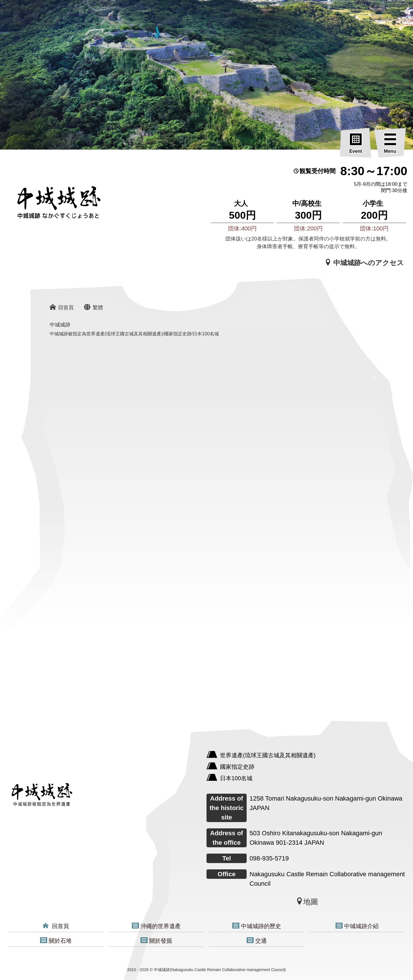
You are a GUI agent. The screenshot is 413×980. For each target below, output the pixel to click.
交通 (257, 941)
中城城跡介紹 (357, 926)
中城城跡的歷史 (257, 926)
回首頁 (56, 926)
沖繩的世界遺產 (156, 926)
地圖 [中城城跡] (307, 902)
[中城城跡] (106, 761)
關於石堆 (56, 941)
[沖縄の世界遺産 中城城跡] (50, 206)
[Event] (356, 144)
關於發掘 (156, 941)
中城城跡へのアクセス (364, 263)
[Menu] (390, 144)
